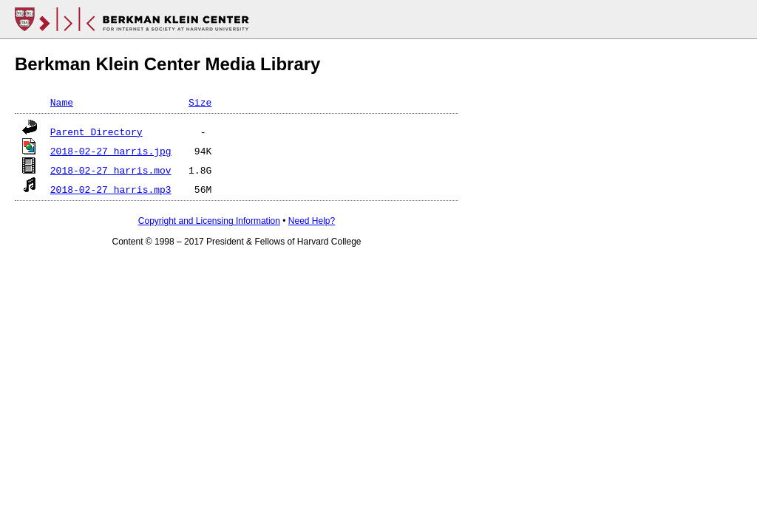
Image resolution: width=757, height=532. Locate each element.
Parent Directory (96, 132)
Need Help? (312, 221)
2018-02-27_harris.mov (111, 170)
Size (200, 102)
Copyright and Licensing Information (209, 221)
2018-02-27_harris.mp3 (111, 189)
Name (62, 102)
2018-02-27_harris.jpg (111, 151)
